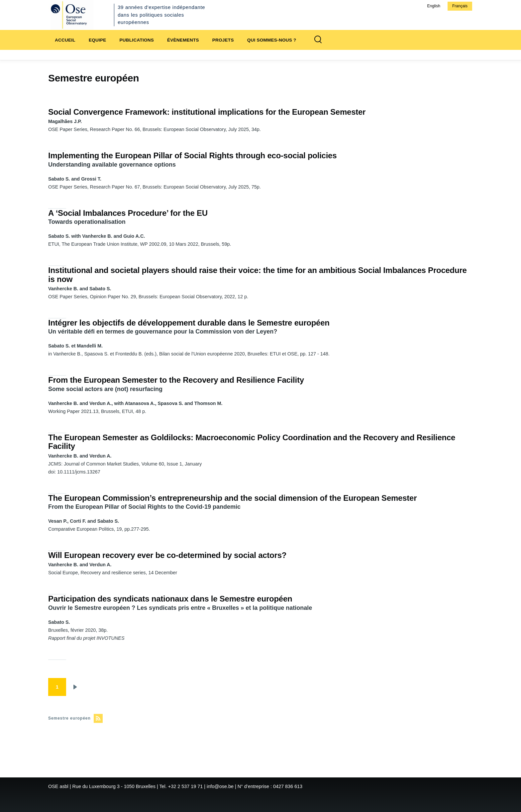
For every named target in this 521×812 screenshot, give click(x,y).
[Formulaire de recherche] (318, 40)
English (433, 6)
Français (460, 6)
